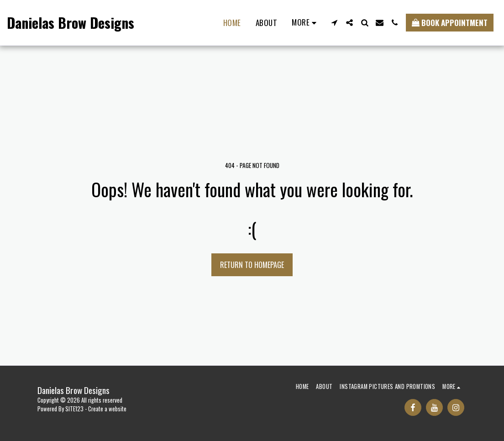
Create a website (107, 409)
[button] (334, 23)
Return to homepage (252, 265)
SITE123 (74, 409)
